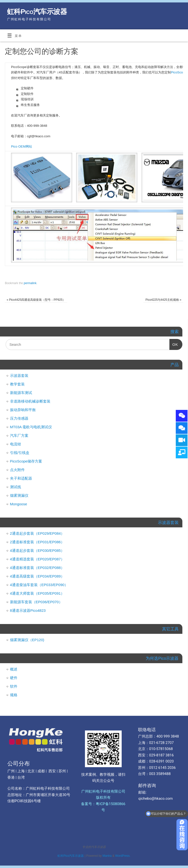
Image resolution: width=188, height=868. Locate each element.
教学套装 (17, 384)
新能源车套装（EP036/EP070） (36, 602)
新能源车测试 (21, 393)
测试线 (16, 487)
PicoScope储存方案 (26, 461)
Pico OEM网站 (22, 146)
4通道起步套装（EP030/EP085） (37, 550)
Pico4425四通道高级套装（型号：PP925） (36, 300)
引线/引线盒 (20, 453)
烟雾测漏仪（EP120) (27, 640)
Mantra (107, 856)
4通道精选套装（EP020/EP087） (37, 559)
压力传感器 (19, 418)
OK (174, 343)
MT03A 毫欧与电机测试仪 (31, 427)
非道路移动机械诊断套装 (30, 401)
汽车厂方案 (19, 435)
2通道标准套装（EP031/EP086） (37, 542)
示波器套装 (19, 376)
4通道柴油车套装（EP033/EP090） (39, 585)
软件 (14, 686)
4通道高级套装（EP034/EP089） (37, 576)
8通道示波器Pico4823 (28, 610)
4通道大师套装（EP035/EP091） (37, 593)
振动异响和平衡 (23, 410)
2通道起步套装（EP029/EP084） (37, 533)
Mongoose (19, 504)
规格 (14, 695)
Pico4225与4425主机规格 (163, 300)
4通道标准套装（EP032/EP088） (37, 568)
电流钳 (16, 444)
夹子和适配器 (21, 478)
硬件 (14, 678)
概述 (14, 669)
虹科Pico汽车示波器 (37, 12)
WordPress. (123, 856)
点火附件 (17, 470)
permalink (30, 283)
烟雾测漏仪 (19, 495)
